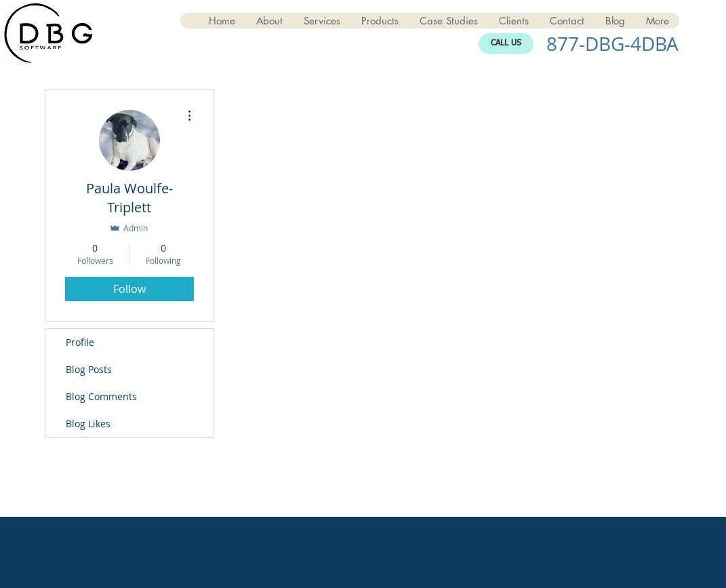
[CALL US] (506, 44)
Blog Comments (101, 396)
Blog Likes (88, 424)
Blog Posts (89, 369)
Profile (80, 342)
